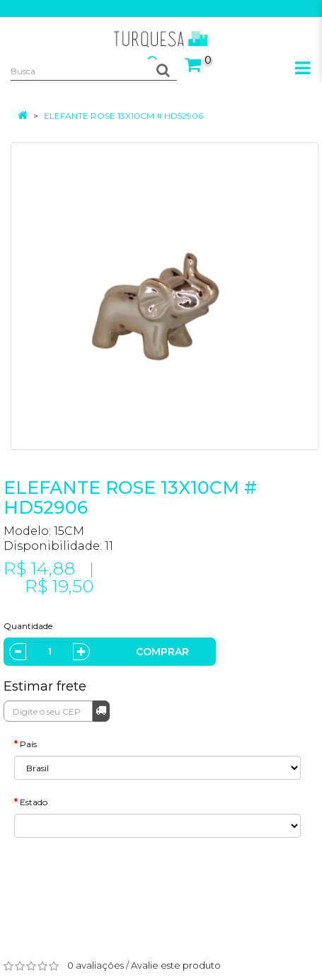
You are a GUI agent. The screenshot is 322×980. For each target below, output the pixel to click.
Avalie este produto (176, 965)
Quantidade (28, 626)
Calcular (101, 710)
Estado (34, 802)
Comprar (162, 652)
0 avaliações (96, 965)
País (28, 744)
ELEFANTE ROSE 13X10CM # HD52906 (123, 116)
